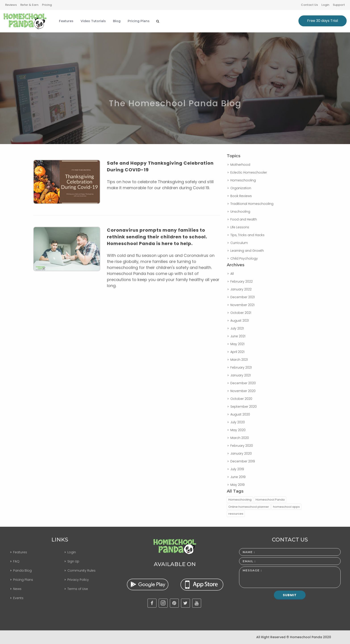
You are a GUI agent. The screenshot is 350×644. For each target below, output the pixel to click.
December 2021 (243, 297)
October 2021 (241, 313)
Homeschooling (243, 180)
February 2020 (242, 446)
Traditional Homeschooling (252, 204)
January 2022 (241, 289)
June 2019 (238, 477)
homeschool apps (286, 507)
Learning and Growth (247, 251)
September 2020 (244, 407)
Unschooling (240, 212)
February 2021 (241, 367)
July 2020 (238, 422)
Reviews (11, 5)
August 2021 (240, 321)
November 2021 (242, 305)
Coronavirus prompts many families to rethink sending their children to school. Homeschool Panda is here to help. (157, 237)
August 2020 (240, 414)
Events (18, 598)
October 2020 (241, 399)
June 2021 (238, 336)
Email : (249, 561)
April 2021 (237, 352)
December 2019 (243, 461)
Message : (252, 570)
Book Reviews (241, 196)
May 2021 (237, 344)
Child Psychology (244, 258)
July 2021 (237, 328)
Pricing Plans (23, 580)
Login (325, 5)
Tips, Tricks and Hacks (247, 235)
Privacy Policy (78, 580)
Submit (290, 595)
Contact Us (309, 5)
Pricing (47, 5)
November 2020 (243, 391)
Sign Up (73, 561)
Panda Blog (22, 571)
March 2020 (240, 438)
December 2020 (243, 383)
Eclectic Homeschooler (249, 172)
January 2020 (241, 453)
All (232, 274)
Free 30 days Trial (323, 21)
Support (339, 5)
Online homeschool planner (249, 507)
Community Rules (81, 571)
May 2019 (237, 485)
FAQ (16, 561)
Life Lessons (240, 227)
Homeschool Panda (270, 500)
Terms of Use (78, 589)
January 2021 (241, 375)
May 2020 (238, 430)
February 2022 (242, 281)
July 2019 (237, 469)
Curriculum (239, 243)
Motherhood (240, 165)
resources (236, 514)
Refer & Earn (29, 5)
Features (20, 552)
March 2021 (239, 360)
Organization (241, 188)
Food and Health (244, 219)
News (17, 589)
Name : (249, 552)
